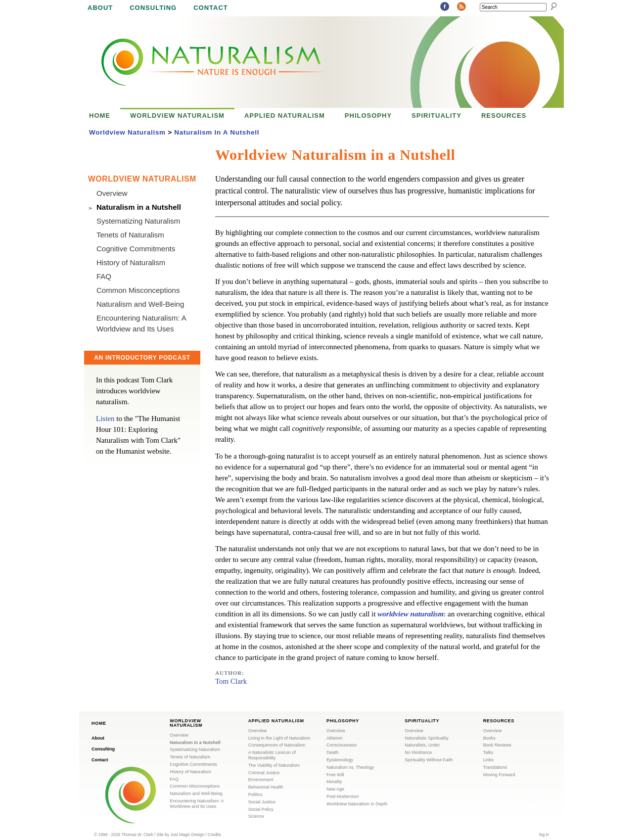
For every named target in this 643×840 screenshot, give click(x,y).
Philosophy (368, 116)
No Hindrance (418, 752)
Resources (504, 116)
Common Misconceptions (138, 290)
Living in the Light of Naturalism (279, 738)
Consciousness (342, 745)
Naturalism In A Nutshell (217, 132)
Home (100, 116)
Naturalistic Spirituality (427, 738)
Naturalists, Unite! (422, 745)
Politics (255, 794)
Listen (105, 419)
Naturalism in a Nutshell (139, 207)
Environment (261, 780)
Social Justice (262, 802)
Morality (334, 782)
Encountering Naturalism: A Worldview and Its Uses (197, 804)
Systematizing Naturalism (138, 221)
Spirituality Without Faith (429, 760)
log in (544, 835)
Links (488, 760)
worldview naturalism (411, 614)
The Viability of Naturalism (274, 765)
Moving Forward (499, 775)
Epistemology (340, 760)
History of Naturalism (131, 262)
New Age (335, 789)
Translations (495, 767)
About (100, 8)
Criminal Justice (264, 773)
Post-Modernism (343, 796)
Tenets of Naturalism (130, 235)
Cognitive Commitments (136, 249)
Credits (214, 835)
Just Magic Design (187, 835)
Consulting (153, 8)
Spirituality (436, 116)
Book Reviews (497, 745)
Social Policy (261, 809)
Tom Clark (231, 681)
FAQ (104, 276)
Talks (488, 752)
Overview (112, 193)
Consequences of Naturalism (277, 745)
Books (489, 738)
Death (332, 752)
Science (256, 816)
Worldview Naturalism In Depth (357, 804)
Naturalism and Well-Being (140, 304)
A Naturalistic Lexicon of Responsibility (272, 755)
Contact (211, 8)
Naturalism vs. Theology (350, 767)
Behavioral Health (266, 787)
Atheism (335, 738)
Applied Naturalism (285, 116)
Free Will (335, 775)
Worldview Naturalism (177, 116)
